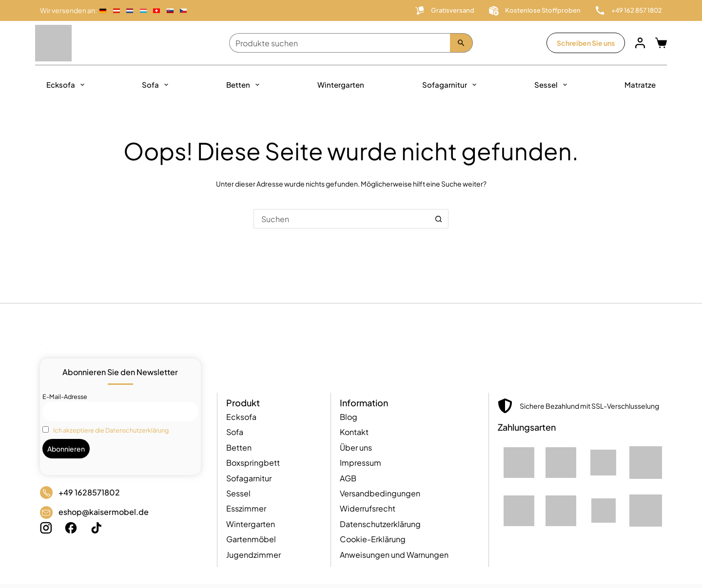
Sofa (157, 85)
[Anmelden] (640, 43)
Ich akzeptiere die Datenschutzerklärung (111, 430)
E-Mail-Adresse (65, 397)
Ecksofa (67, 85)
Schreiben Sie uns (586, 43)
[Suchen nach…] (341, 219)
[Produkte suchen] (340, 43)
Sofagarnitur (451, 85)
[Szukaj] (461, 43)
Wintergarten (341, 85)
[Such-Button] (439, 219)
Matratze (640, 85)
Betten (245, 85)
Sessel (553, 85)
